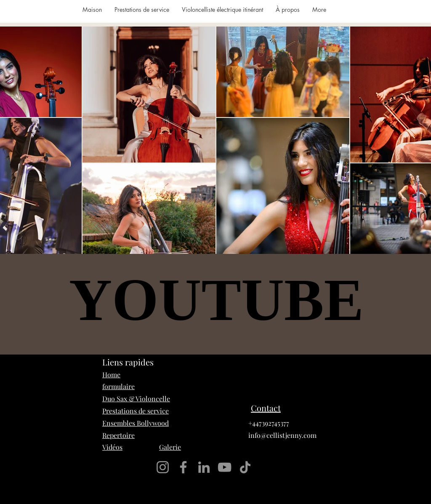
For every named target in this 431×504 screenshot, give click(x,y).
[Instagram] (163, 467)
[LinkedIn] (204, 467)
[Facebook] (183, 467)
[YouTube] (225, 467)
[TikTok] (245, 467)
